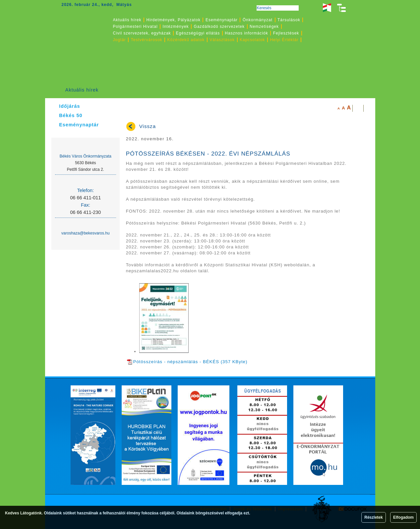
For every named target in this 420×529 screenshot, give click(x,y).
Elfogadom (403, 517)
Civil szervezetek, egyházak (142, 33)
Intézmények (176, 27)
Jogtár (120, 40)
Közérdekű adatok (186, 40)
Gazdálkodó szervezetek (219, 27)
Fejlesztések (286, 33)
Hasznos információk (246, 33)
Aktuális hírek (82, 90)
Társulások (289, 20)
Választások (222, 40)
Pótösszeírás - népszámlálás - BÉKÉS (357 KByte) (187, 362)
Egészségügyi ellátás (198, 33)
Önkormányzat (258, 20)
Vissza (148, 126)
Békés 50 (71, 115)
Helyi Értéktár (284, 40)
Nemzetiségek (264, 27)
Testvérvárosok (147, 40)
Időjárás (69, 106)
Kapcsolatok (252, 40)
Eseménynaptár (222, 20)
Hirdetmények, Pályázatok (174, 20)
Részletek (373, 517)
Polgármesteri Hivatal (135, 27)
